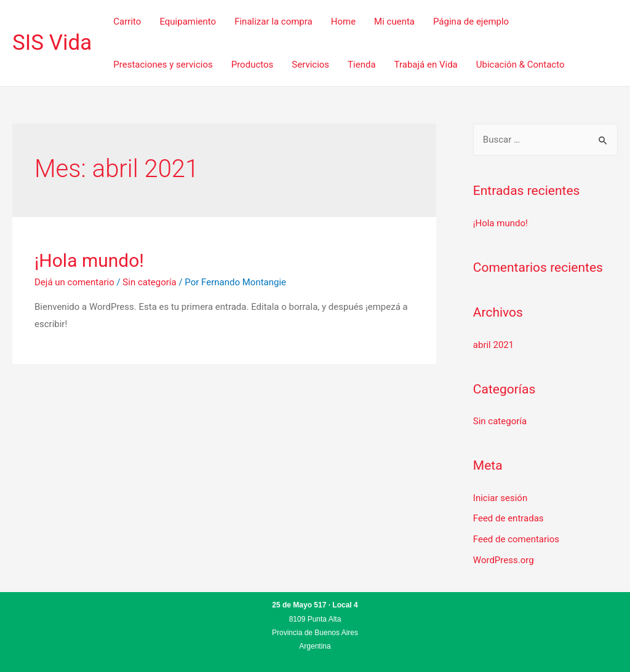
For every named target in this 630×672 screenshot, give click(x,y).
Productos (253, 65)
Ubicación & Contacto (520, 65)
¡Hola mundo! (89, 260)
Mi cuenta (394, 22)
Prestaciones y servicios (163, 65)
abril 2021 (493, 345)
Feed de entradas (508, 518)
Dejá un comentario (74, 282)
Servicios (310, 65)
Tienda (361, 65)
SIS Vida (52, 43)
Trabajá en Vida (426, 65)
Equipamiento (188, 22)
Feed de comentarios (516, 539)
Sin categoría (149, 282)
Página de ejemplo (471, 22)
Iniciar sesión (500, 498)
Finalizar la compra (273, 22)
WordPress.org (504, 560)
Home (343, 22)
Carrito (127, 22)
